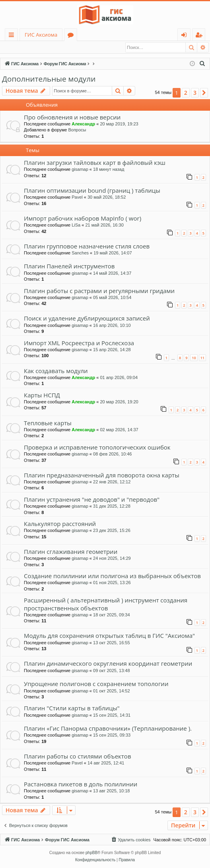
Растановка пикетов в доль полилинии (81, 784)
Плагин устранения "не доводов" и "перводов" (92, 500)
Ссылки (13, 36)
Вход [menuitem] (186, 36)
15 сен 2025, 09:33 (112, 735)
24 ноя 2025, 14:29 (112, 559)
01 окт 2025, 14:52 (112, 691)
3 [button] (195, 93)
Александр (83, 124)
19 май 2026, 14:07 (113, 253)
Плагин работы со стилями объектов (78, 757)
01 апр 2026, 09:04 (119, 378)
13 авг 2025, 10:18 (111, 791)
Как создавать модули (56, 371)
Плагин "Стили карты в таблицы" (72, 708)
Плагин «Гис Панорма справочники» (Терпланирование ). (108, 729)
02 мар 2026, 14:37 (119, 430)
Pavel (77, 197)
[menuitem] (202, 64)
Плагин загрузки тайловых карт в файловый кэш (95, 163)
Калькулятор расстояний (60, 524)
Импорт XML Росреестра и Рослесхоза (79, 343)
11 (202, 358)
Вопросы (77, 130)
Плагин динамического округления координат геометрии (108, 664)
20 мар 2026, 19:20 (119, 402)
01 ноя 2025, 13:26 (112, 583)
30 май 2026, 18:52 (107, 197)
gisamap (80, 170)
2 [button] (186, 93)
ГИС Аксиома (41, 35)
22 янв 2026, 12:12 (112, 482)
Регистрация (46, 47)
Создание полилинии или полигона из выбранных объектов (112, 576)
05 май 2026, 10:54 (112, 298)
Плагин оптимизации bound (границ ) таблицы (92, 191)
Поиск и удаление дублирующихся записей (87, 319)
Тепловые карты (48, 423)
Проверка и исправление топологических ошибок (97, 448)
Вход (15, 47)
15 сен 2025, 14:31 (112, 716)
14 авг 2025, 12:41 (106, 763)
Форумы (72, 36)
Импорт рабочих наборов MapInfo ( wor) (83, 219)
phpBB (91, 853)
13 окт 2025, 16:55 (112, 643)
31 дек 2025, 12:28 (112, 506)
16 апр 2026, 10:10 (112, 326)
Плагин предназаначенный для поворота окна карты (102, 475)
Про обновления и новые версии (72, 117)
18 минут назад (109, 170)
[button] (204, 93)
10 (194, 358)
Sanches (80, 253)
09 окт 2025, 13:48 (112, 671)
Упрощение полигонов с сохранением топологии (96, 684)
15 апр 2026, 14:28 (112, 350)
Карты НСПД (42, 395)
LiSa (76, 225)
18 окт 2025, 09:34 (112, 615)
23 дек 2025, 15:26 (112, 531)
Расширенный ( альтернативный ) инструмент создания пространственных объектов (106, 604)
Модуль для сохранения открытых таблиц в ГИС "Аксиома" (109, 636)
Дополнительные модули (49, 79)
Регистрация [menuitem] (201, 36)
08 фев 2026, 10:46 (112, 454)
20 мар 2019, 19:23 (119, 124)
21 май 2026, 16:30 (104, 225)
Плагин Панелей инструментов (69, 266)
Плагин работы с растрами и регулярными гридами (99, 291)
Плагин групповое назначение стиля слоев (87, 246)
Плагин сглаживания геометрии (71, 552)
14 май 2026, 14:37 (112, 274)
